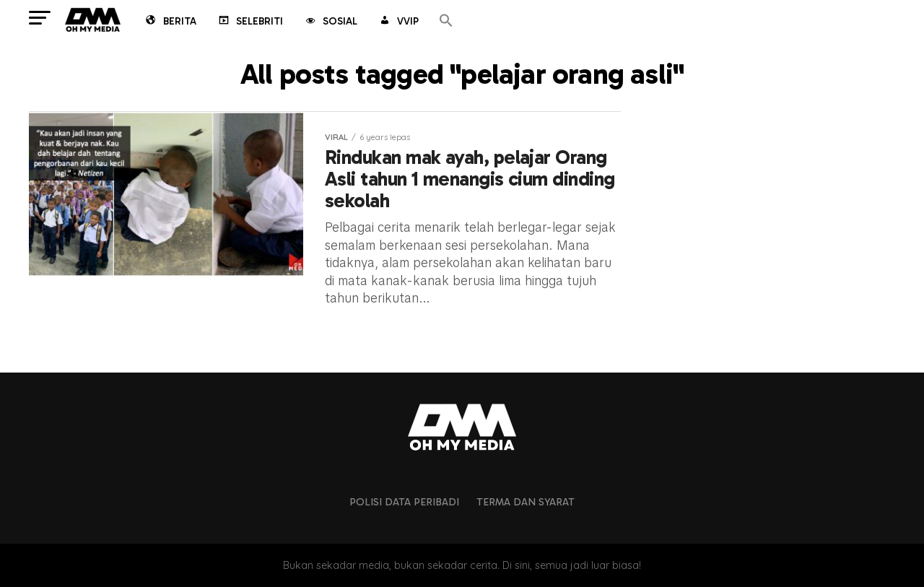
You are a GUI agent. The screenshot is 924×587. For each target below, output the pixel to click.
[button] (446, 21)
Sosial (330, 22)
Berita (170, 22)
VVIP (398, 22)
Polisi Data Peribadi (404, 502)
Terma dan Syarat (526, 502)
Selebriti (250, 22)
